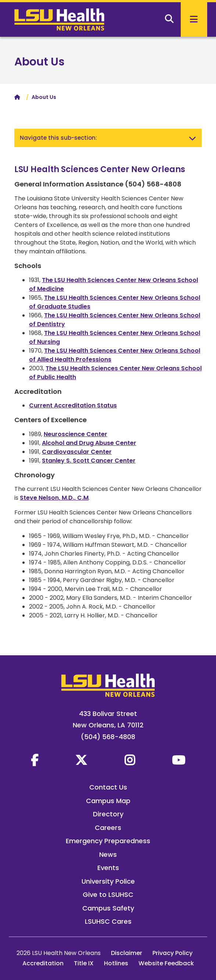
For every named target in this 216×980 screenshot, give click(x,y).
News (108, 854)
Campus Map (108, 801)
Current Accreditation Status (73, 405)
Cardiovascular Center (77, 452)
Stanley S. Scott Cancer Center (89, 461)
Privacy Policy (172, 953)
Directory (108, 814)
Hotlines (116, 963)
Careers (108, 828)
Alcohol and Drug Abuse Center (89, 443)
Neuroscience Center (75, 434)
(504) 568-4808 (108, 737)
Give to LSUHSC (108, 895)
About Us (39, 62)
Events (108, 868)
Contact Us (108, 787)
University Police (108, 881)
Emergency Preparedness (108, 841)
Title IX (84, 963)
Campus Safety (108, 908)
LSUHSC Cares (108, 921)
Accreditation (43, 963)
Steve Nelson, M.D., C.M (54, 498)
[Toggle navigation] (192, 138)
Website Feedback (166, 963)
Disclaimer (127, 953)
